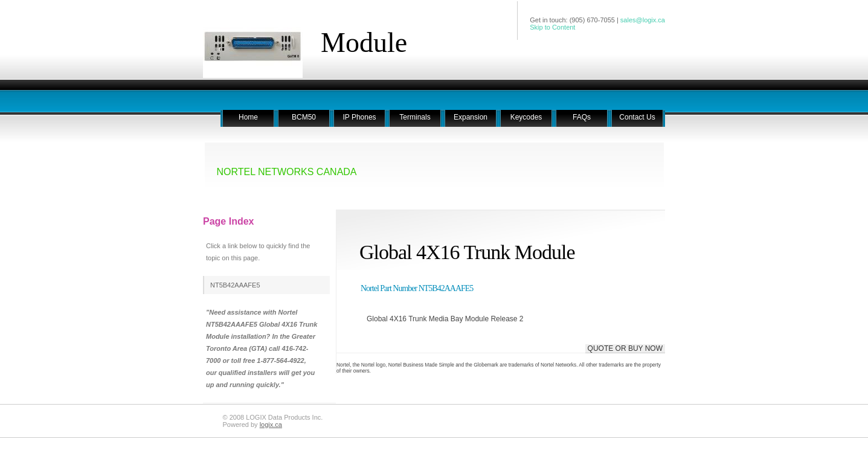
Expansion (471, 117)
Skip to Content (552, 27)
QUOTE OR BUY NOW (625, 348)
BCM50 (304, 117)
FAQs (582, 117)
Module (364, 43)
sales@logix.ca (643, 20)
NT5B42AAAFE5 (235, 285)
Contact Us (637, 117)
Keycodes (526, 117)
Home (248, 117)
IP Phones (359, 117)
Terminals (415, 117)
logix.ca (271, 425)
